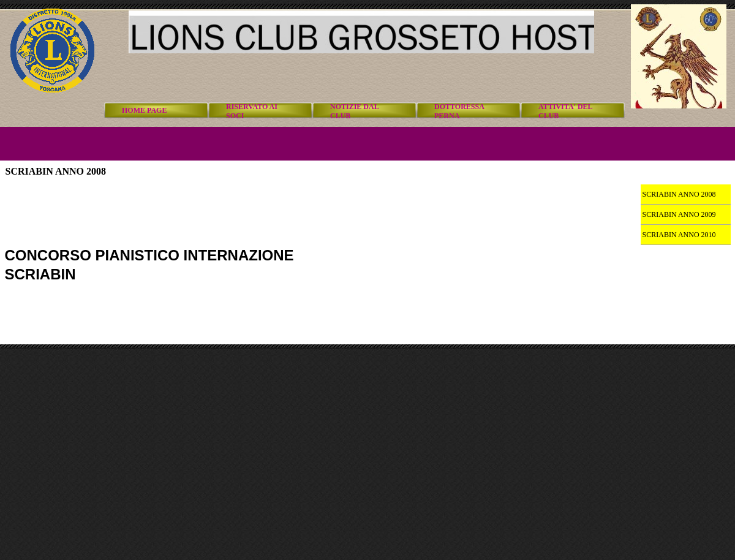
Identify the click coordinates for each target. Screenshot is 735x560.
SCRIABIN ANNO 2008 (679, 194)
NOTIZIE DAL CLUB (354, 111)
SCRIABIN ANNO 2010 (679, 235)
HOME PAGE (144, 110)
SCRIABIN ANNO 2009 (679, 214)
